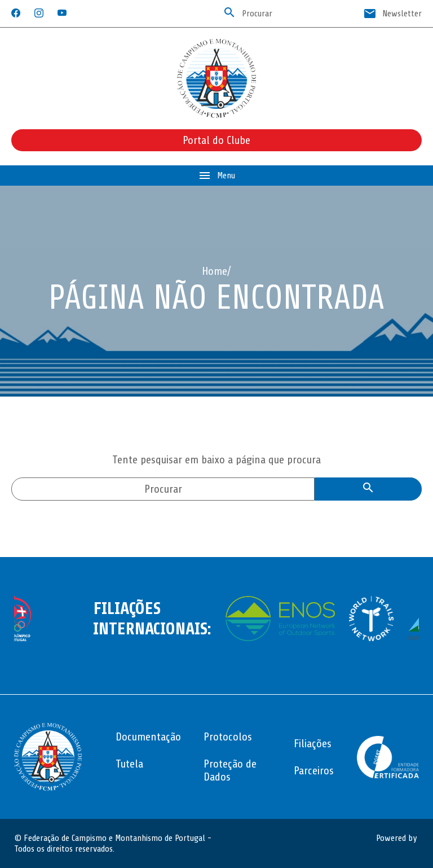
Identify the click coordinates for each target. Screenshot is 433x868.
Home (215, 271)
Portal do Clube (216, 140)
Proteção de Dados (230, 770)
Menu (216, 176)
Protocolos (228, 737)
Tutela (129, 764)
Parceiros (314, 771)
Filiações (313, 744)
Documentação (148, 737)
